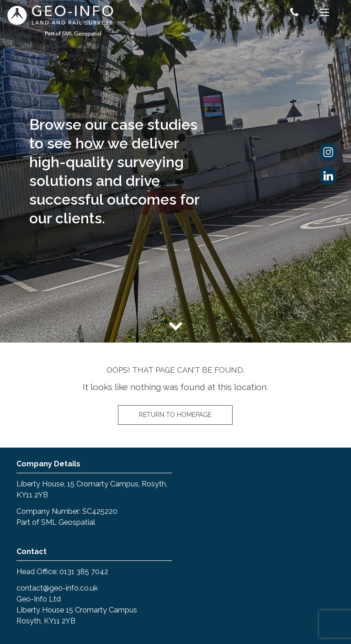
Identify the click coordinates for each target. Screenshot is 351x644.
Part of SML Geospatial (56, 522)
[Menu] (325, 14)
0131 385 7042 (84, 572)
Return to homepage (175, 415)
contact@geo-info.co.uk (57, 588)
